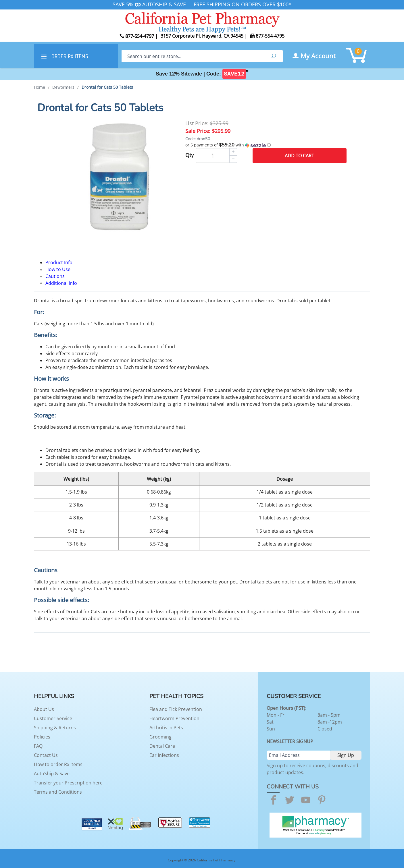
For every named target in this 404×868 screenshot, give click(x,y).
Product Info (59, 262)
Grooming (160, 737)
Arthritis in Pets (166, 728)
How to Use (58, 269)
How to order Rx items (58, 764)
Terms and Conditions (58, 792)
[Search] (193, 56)
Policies (42, 737)
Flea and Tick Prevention (176, 709)
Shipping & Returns (55, 728)
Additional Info (61, 283)
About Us (44, 709)
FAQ (38, 746)
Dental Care (162, 746)
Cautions (55, 276)
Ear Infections (164, 755)
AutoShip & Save (52, 774)
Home (40, 87)
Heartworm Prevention (174, 718)
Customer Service (53, 718)
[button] (266, 145)
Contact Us (46, 755)
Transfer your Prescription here (68, 783)
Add (299, 156)
